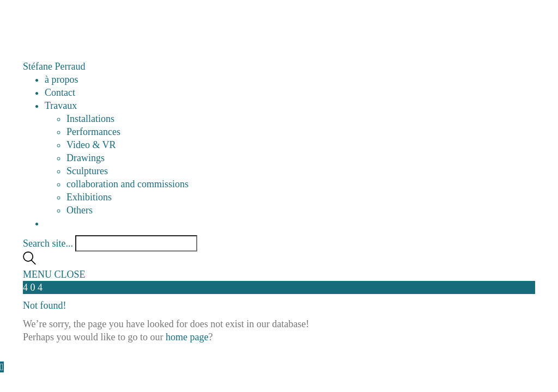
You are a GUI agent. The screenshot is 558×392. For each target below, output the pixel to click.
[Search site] (29, 261)
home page (187, 337)
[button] (54, 274)
